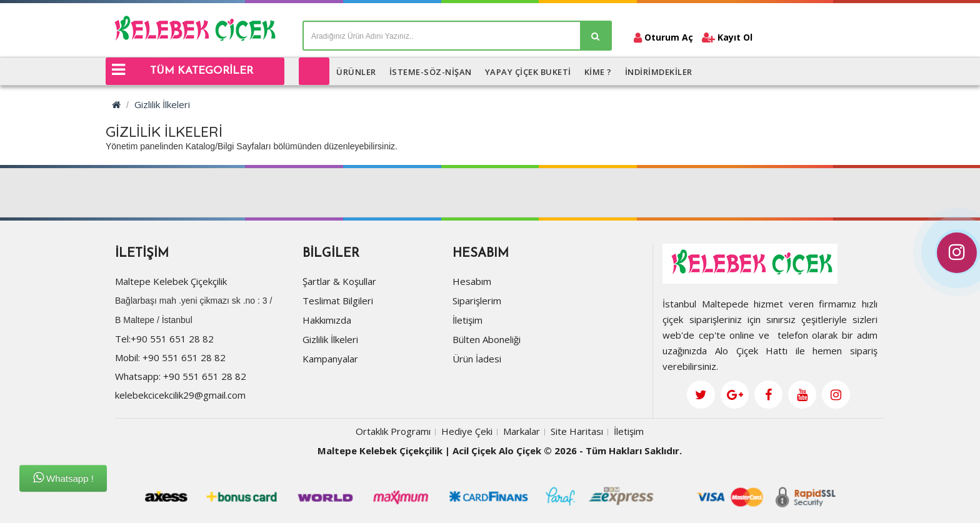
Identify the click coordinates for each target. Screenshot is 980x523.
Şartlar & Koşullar (339, 283)
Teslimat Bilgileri (338, 302)
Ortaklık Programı (393, 433)
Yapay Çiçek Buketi (528, 72)
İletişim (467, 322)
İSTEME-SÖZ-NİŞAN (431, 72)
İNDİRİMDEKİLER (659, 72)
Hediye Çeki (467, 433)
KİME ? (598, 72)
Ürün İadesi (477, 361)
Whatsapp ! (63, 477)
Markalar (522, 433)
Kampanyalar (330, 361)
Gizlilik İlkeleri (162, 104)
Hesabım (472, 283)
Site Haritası (577, 433)
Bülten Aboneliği (487, 341)
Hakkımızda (327, 322)
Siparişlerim (477, 302)
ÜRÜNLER (356, 72)
